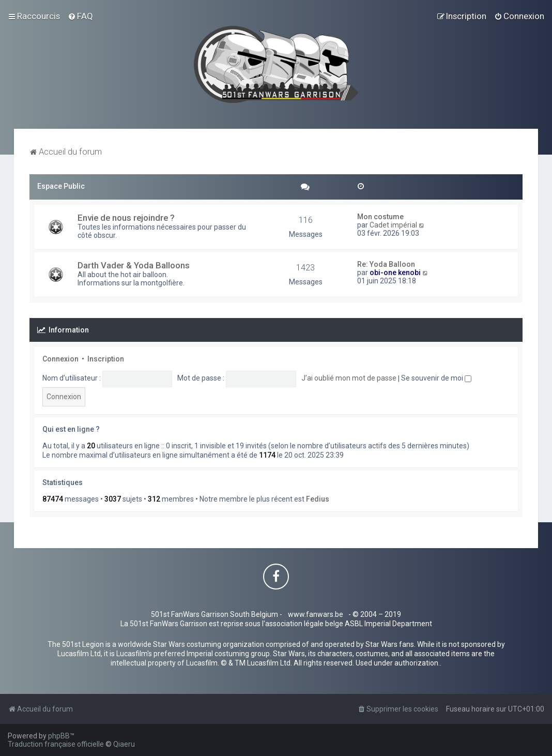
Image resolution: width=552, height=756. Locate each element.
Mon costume (380, 217)
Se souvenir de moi (436, 378)
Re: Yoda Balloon (386, 264)
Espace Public (61, 186)
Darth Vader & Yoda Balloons (134, 265)
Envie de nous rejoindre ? (126, 218)
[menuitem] (80, 16)
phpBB (59, 736)
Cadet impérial (393, 225)
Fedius (318, 499)
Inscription (106, 359)
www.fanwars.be (316, 614)
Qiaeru (124, 744)
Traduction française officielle (56, 744)
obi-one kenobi (395, 273)
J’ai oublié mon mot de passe (349, 378)
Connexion (60, 359)
